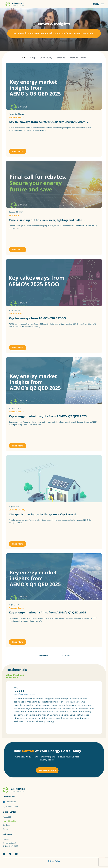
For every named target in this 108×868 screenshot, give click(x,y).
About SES (7, 817)
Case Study (46, 58)
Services (6, 825)
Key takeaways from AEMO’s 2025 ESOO (37, 318)
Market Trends (78, 58)
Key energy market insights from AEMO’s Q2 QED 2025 (48, 416)
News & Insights (9, 821)
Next (67, 656)
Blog (32, 58)
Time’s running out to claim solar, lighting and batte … (47, 220)
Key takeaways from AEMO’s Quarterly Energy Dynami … (49, 122)
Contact (6, 829)
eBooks (61, 58)
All (23, 58)
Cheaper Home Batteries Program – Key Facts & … (44, 514)
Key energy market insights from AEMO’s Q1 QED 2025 (47, 613)
